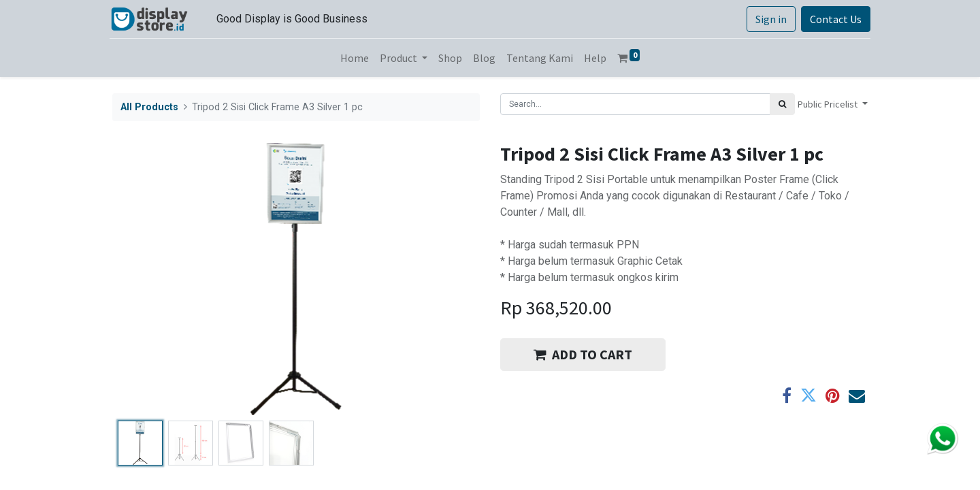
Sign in (768, 19)
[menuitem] (355, 58)
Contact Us (833, 19)
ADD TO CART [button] (583, 354)
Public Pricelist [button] (829, 104)
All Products (149, 107)
